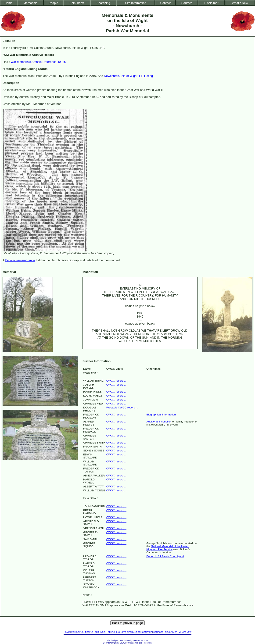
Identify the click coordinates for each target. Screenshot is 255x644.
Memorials (30, 3)
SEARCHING (114, 632)
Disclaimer (211, 3)
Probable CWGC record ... (122, 407)
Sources (187, 3)
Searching (103, 3)
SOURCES (158, 632)
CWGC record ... (116, 381)
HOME (67, 632)
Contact (165, 3)
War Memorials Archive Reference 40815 (38, 62)
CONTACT (147, 632)
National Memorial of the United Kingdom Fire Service (168, 548)
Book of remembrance (20, 260)
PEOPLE (89, 632)
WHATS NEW (185, 632)
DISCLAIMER (171, 632)
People (53, 3)
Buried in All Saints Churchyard (165, 556)
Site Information (136, 3)
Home (9, 3)
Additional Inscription (159, 421)
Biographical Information (161, 414)
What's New (240, 3)
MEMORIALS (77, 632)
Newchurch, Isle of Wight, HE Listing (129, 76)
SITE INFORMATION (131, 632)
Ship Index (77, 3)
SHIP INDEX (101, 632)
